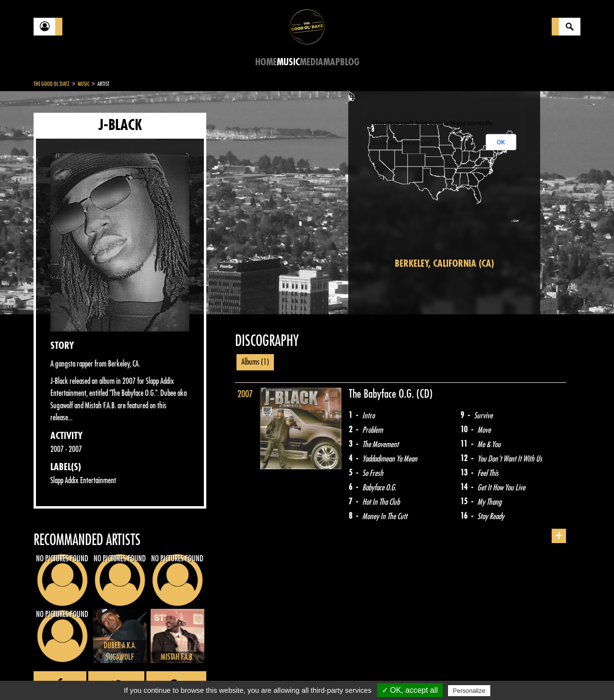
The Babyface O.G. (383, 394)
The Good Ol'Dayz (52, 84)
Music (288, 62)
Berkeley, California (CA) (444, 264)
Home (266, 62)
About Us (154, 676)
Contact (58, 675)
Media (312, 62)
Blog (350, 62)
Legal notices (109, 676)
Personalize (469, 691)
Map (332, 62)
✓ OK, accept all (410, 690)
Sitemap (192, 676)
